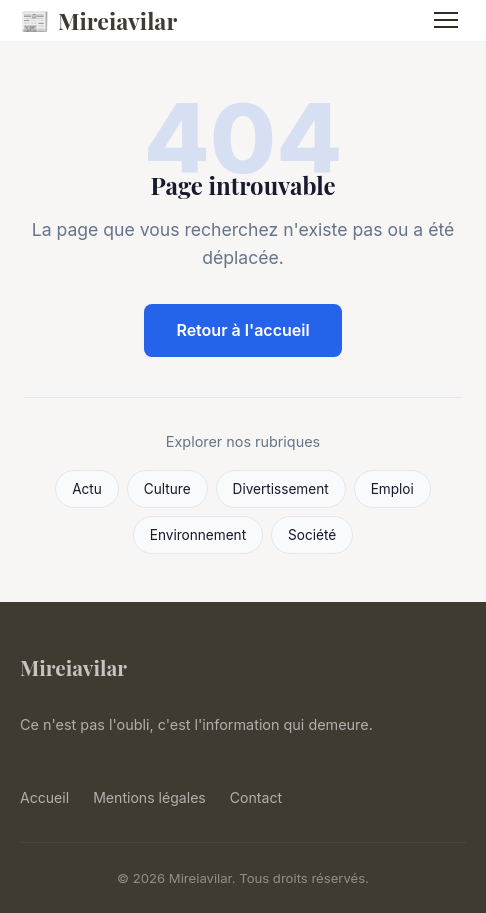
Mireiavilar (98, 20)
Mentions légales (149, 797)
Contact (256, 797)
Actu (87, 489)
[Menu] (446, 20)
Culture (167, 489)
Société (312, 535)
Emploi (392, 489)
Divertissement (281, 489)
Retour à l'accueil (242, 330)
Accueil (44, 797)
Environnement (198, 535)
